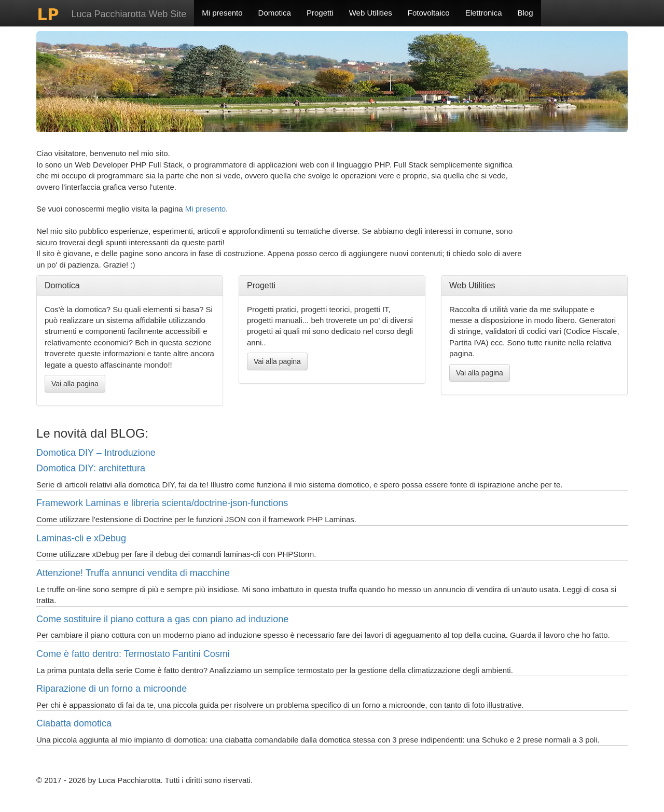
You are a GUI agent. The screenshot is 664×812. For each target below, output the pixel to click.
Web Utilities (371, 13)
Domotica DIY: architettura (91, 468)
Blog (525, 13)
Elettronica (484, 13)
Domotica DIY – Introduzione (96, 453)
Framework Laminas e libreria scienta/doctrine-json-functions (162, 503)
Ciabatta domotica (74, 723)
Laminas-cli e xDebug (81, 538)
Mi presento (222, 13)
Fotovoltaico (429, 13)
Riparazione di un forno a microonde (112, 689)
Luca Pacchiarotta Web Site (111, 14)
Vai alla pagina (75, 384)
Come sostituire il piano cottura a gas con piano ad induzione (162, 619)
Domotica (275, 13)
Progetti (320, 13)
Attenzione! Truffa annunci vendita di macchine (133, 573)
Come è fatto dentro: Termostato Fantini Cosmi (133, 654)
